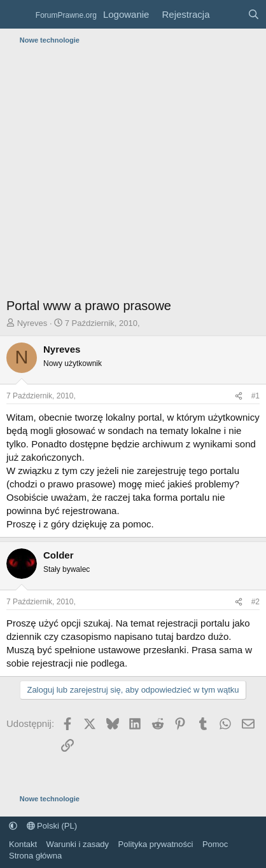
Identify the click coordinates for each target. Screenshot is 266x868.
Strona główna (35, 856)
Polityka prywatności (156, 844)
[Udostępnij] (239, 396)
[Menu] (17, 15)
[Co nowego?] (228, 14)
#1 (255, 396)
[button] (13, 826)
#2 (255, 602)
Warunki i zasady (78, 844)
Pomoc (215, 844)
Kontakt (23, 844)
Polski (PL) (52, 826)
